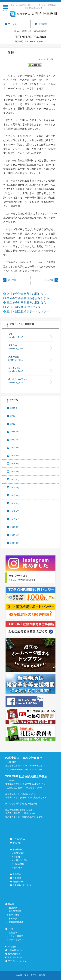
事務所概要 (19, 853)
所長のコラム (19, 839)
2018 (15, 456)
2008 (15, 535)
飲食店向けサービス (22, 885)
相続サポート (19, 882)
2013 (15, 495)
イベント (12, 929)
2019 (15, 448)
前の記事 (12, 280)
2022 (15, 424)
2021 (15, 432)
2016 (15, 472)
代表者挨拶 (19, 864)
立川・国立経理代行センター (25, 307)
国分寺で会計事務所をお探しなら (28, 298)
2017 (15, 463)
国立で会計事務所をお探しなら (26, 303)
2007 (15, 543)
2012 (15, 503)
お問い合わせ (14, 954)
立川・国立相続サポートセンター (28, 311)
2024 (15, 408)
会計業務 (13, 908)
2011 (15, 511)
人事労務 (17, 878)
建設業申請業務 (16, 922)
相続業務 (13, 919)
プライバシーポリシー (18, 961)
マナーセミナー (16, 940)
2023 (15, 416)
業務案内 (17, 874)
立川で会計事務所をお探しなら (26, 294)
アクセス (18, 857)
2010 (15, 519)
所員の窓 (17, 843)
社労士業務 (14, 915)
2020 (15, 440)
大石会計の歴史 (21, 860)
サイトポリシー (15, 957)
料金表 (11, 904)
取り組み (18, 868)
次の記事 (49, 280)
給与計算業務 (15, 911)
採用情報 (12, 947)
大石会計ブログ (15, 950)
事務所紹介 (18, 849)
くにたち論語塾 (16, 936)
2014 (15, 487)
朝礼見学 (13, 933)
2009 (15, 527)
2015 (15, 479)
